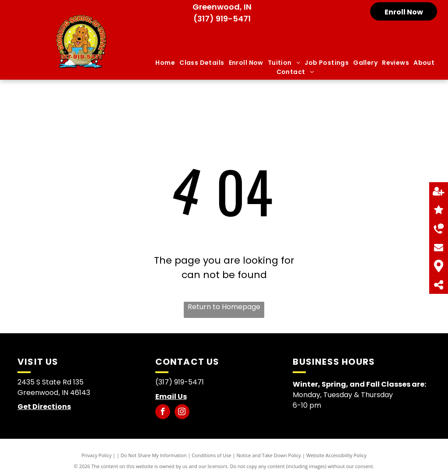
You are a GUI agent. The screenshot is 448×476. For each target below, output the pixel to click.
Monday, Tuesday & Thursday (344, 395)
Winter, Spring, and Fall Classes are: (359, 384)
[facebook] (163, 413)
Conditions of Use (212, 455)
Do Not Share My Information (154, 455)
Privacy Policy (96, 455)
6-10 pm (307, 405)
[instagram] (182, 413)
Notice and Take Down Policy (269, 455)
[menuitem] (165, 63)
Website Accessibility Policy (336, 455)
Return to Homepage (224, 307)
